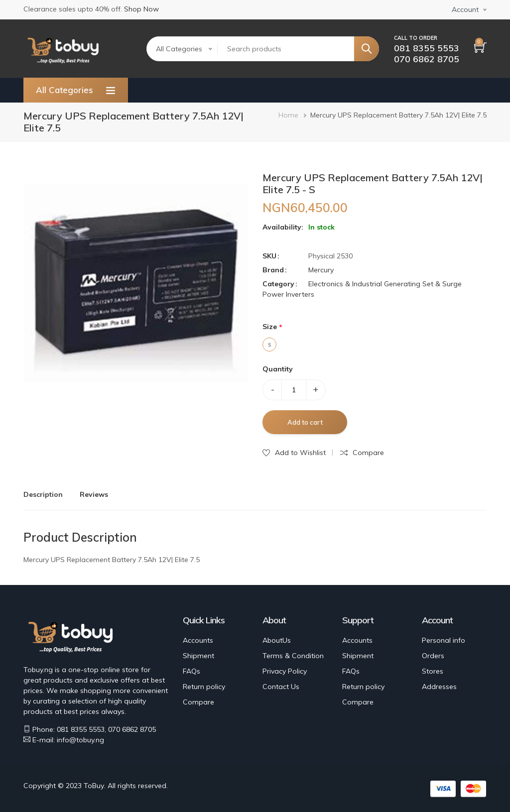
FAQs (191, 671)
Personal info (444, 640)
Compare (198, 702)
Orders (433, 656)
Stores (433, 671)
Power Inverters (288, 294)
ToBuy (94, 786)
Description (43, 494)
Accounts (198, 640)
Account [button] (465, 9)
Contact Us (281, 687)
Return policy (204, 687)
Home (288, 115)
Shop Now (141, 9)
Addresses (439, 687)
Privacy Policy (285, 671)
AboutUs (277, 640)
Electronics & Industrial (345, 284)
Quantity (278, 369)
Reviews (94, 494)
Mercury (321, 270)
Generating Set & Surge (423, 284)
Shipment (198, 656)
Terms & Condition (293, 656)
